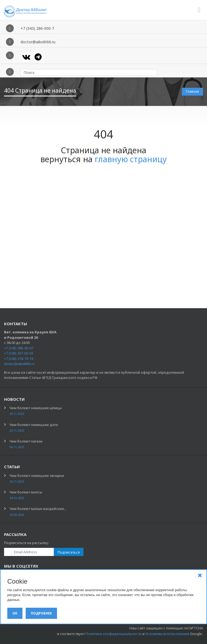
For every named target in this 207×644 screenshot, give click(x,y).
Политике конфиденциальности (113, 634)
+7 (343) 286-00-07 (19, 348)
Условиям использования (167, 634)
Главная (192, 91)
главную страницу (131, 159)
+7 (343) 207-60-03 (19, 353)
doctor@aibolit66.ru (19, 364)
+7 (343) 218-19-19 (19, 359)
